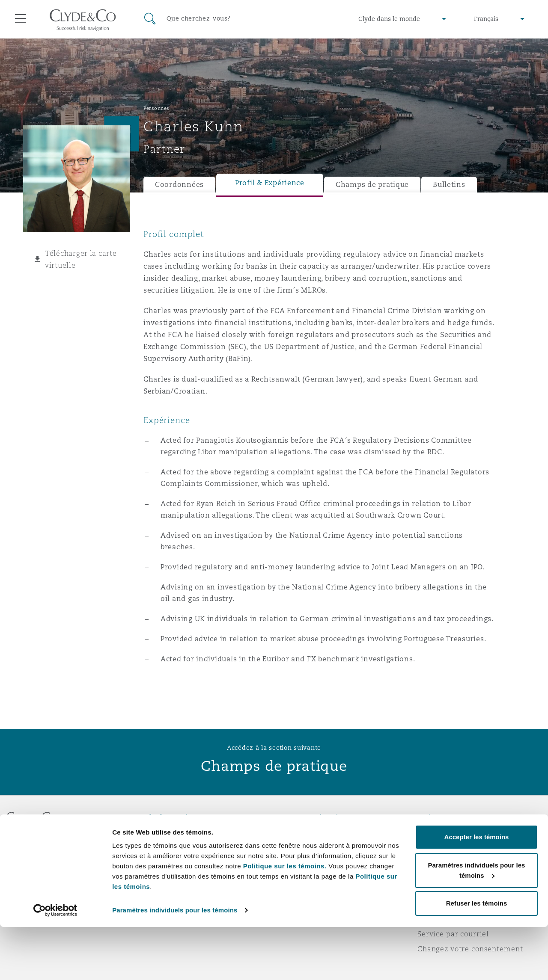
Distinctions (165, 847)
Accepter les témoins (477, 890)
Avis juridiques (445, 832)
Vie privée (436, 847)
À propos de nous (175, 832)
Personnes (156, 108)
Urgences (308, 833)
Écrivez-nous (304, 863)
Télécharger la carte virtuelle (81, 259)
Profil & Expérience (270, 183)
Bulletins (449, 185)
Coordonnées (179, 185)
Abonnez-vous (306, 848)
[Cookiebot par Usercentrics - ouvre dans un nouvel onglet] (55, 963)
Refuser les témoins (477, 956)
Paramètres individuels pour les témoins (175, 963)
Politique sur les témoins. (285, 919)
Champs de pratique (372, 185)
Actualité (160, 862)
